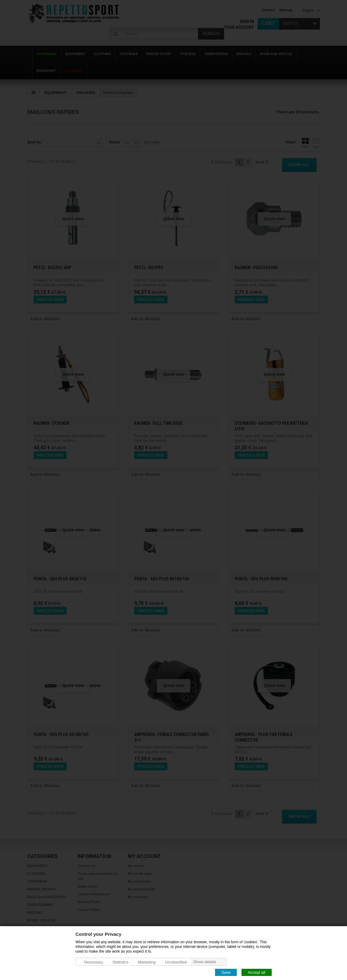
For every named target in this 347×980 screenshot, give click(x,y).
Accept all (256, 972)
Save (226, 972)
